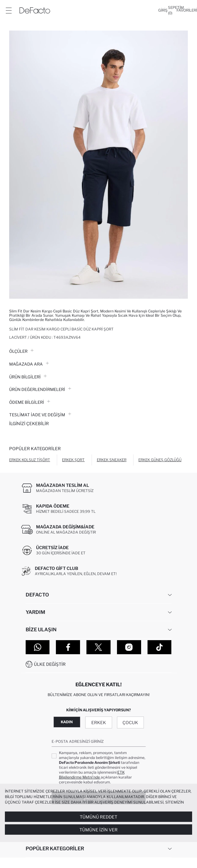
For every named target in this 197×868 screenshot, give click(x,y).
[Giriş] (163, 10)
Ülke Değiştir (50, 664)
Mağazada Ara (29, 364)
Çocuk (130, 722)
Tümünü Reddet (98, 817)
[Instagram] (129, 647)
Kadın (67, 722)
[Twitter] (98, 647)
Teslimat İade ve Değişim (40, 415)
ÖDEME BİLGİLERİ (30, 402)
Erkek (99, 722)
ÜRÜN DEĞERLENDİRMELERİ (40, 389)
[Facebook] (68, 647)
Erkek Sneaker (112, 460)
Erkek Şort (73, 460)
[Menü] (9, 10)
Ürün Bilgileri (28, 377)
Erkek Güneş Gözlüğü (160, 460)
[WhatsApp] (38, 647)
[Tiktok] (160, 647)
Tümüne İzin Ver (98, 830)
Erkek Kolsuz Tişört (30, 460)
